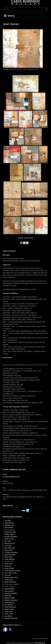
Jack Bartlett (9, 527)
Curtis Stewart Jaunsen (12, 571)
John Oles (8, 596)
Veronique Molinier (11, 593)
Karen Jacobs (9, 568)
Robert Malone (10, 589)
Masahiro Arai (9, 525)
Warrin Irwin (9, 564)
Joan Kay (8, 575)
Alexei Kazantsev (10, 582)
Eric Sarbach (9, 605)
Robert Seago (9, 609)
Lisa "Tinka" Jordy (11, 573)
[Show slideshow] (25, 238)
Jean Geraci (9, 550)
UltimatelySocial (40, 643)
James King (9, 580)
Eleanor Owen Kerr (11, 577)
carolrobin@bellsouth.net (11, 477)
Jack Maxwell (9, 591)
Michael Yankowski (11, 618)
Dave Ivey (8, 566)
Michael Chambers (11, 537)
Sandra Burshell (10, 532)
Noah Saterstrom (10, 607)
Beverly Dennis (10, 543)
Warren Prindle (10, 598)
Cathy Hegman (10, 559)
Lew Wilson (8, 616)
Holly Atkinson (9, 523)
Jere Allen (8, 521)
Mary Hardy (8, 557)
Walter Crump (9, 539)
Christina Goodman (11, 552)
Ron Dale (8, 541)
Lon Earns (8, 546)
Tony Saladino (9, 602)
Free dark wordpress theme (40, 639)
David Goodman (10, 555)
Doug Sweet (9, 612)
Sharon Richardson (11, 600)
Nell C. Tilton (9, 614)
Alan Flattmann (10, 548)
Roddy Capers (9, 534)
